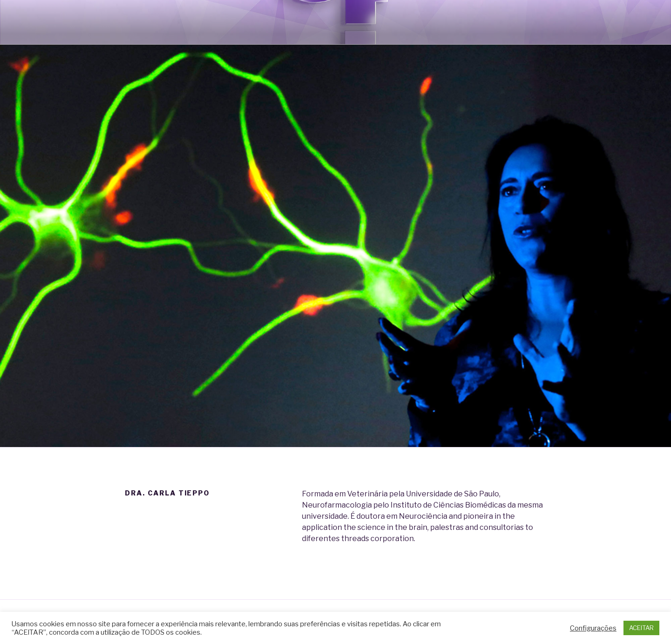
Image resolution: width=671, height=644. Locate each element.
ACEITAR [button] (641, 628)
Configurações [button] (593, 628)
